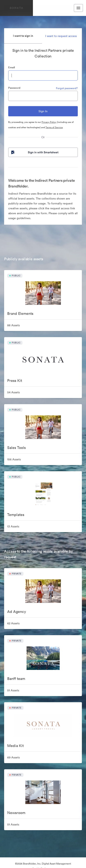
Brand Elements (20, 313)
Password (14, 88)
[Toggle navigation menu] (78, 8)
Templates (16, 515)
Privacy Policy (49, 122)
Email (12, 67)
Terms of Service (54, 127)
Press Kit (15, 381)
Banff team (16, 679)
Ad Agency (17, 612)
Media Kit (15, 746)
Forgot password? (67, 88)
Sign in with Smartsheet (34, 152)
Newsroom (16, 813)
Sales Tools (16, 448)
